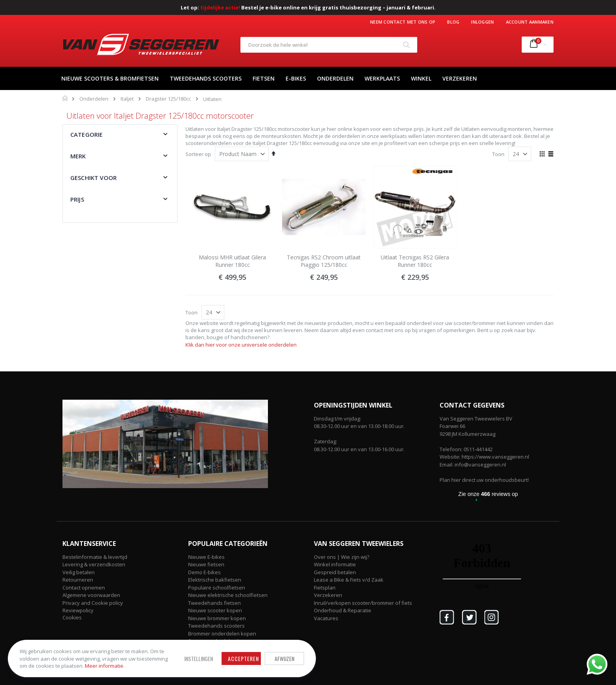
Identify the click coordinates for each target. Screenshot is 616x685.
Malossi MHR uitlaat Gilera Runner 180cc (232, 261)
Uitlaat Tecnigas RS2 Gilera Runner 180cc (415, 261)
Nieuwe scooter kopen (215, 610)
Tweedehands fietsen (214, 603)
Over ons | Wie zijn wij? (342, 557)
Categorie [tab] (86, 134)
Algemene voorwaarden (91, 595)
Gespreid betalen (335, 572)
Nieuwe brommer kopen (217, 618)
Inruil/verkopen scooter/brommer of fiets (363, 603)
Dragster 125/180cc (168, 99)
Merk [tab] (78, 156)
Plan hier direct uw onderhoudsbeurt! (484, 480)
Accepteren (243, 658)
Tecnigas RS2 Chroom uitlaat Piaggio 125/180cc (324, 261)
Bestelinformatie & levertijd (95, 557)
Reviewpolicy (78, 610)
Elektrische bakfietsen (215, 580)
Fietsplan (325, 588)
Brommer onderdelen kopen (222, 634)
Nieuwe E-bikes (206, 557)
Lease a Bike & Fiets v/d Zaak (349, 580)
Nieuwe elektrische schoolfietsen (228, 595)
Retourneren (78, 580)
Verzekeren (328, 595)
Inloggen (482, 22)
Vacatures (326, 618)
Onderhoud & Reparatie (343, 610)
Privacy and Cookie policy (93, 603)
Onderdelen (94, 99)
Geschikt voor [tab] (93, 178)
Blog (453, 22)
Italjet (127, 99)
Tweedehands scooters (216, 626)
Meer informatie (104, 666)
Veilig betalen (79, 572)
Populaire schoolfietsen (217, 588)
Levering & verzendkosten (94, 564)
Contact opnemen (84, 588)
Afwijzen (284, 658)
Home (65, 98)
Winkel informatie (335, 564)
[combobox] (329, 45)
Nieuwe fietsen (206, 564)
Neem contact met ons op (403, 22)
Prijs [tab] (77, 199)
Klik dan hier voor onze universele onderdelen (241, 345)
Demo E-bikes (204, 572)
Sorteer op (198, 154)
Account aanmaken (530, 22)
